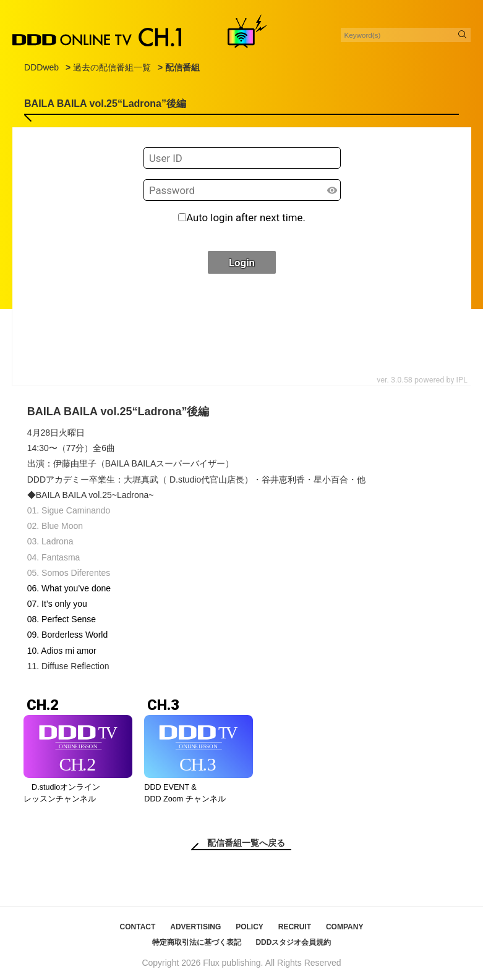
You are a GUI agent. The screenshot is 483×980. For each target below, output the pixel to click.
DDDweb (41, 67)
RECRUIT (295, 927)
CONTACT (138, 927)
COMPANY (344, 927)
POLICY (250, 927)
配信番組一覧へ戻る (246, 843)
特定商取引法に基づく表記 (197, 942)
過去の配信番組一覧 (112, 67)
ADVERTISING (195, 927)
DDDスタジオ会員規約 (293, 942)
